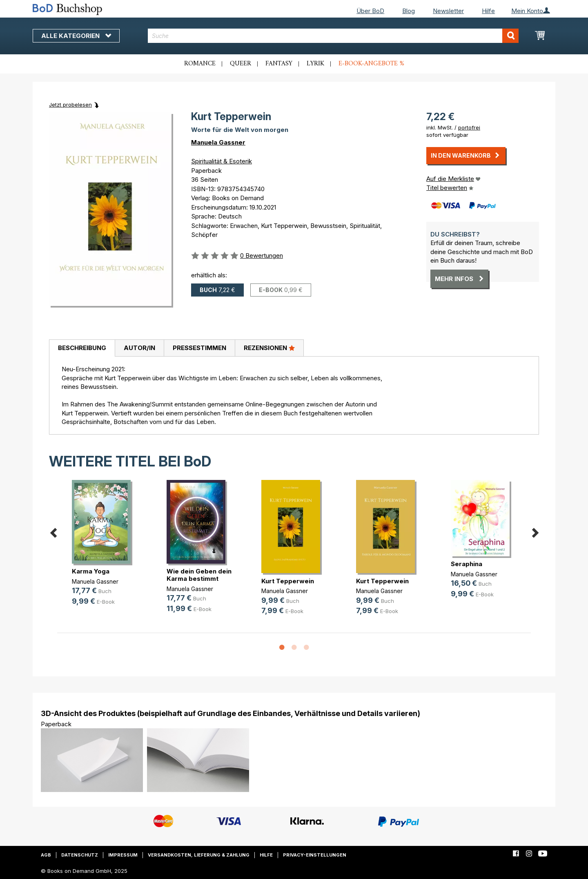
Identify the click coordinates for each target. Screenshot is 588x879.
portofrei (469, 127)
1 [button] (282, 648)
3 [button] (306, 648)
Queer (241, 64)
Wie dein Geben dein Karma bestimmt (199, 575)
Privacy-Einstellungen (315, 855)
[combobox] (333, 36)
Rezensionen (269, 348)
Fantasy (279, 64)
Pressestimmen (199, 348)
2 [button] (294, 648)
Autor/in (139, 348)
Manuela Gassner (218, 142)
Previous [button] (53, 531)
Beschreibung (82, 348)
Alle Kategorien (76, 36)
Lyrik (315, 64)
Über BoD (370, 11)
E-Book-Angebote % (371, 64)
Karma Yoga (91, 571)
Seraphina (467, 564)
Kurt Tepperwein (288, 581)
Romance (200, 64)
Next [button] (535, 531)
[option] (105, 549)
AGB (46, 855)
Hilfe (488, 11)
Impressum (123, 855)
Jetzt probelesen (70, 105)
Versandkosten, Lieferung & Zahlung (199, 855)
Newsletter (448, 11)
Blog (409, 11)
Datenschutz (80, 855)
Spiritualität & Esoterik (222, 161)
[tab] (82, 348)
